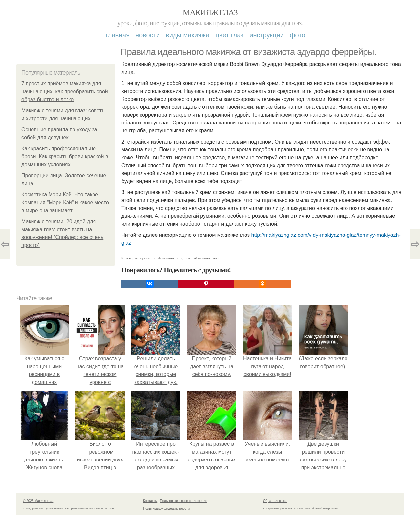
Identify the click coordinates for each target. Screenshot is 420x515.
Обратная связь (275, 501)
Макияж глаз (210, 13)
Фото (297, 35)
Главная (118, 35)
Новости (148, 35)
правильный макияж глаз (161, 258)
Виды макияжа (188, 35)
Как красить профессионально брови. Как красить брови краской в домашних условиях (65, 157)
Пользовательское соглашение (184, 501)
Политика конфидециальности (166, 509)
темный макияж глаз (201, 258)
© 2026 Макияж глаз (38, 501)
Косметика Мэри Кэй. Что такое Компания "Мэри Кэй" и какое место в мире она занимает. (65, 202)
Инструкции (267, 35)
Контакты (150, 501)
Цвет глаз (230, 35)
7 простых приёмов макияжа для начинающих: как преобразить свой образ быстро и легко (65, 91)
